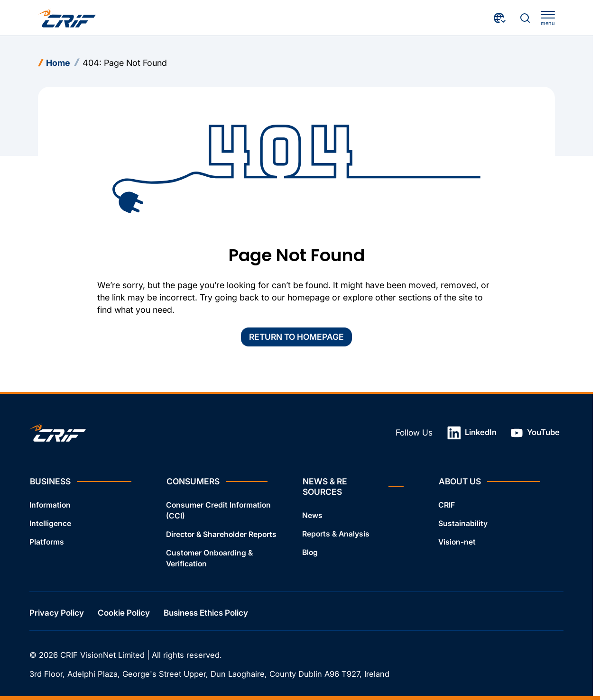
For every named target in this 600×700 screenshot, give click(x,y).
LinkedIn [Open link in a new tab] (472, 432)
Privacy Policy (57, 613)
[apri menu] (548, 18)
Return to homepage (296, 337)
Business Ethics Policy (206, 613)
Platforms (47, 542)
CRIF (447, 505)
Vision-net (457, 542)
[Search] (525, 18)
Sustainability (463, 523)
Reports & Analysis (336, 534)
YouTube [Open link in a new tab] (535, 432)
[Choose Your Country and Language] (500, 18)
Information (50, 505)
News (312, 515)
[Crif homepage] (67, 18)
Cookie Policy (124, 613)
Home (58, 63)
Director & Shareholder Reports (221, 534)
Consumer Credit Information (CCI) (218, 510)
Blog (310, 552)
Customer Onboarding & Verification (209, 558)
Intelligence (50, 523)
